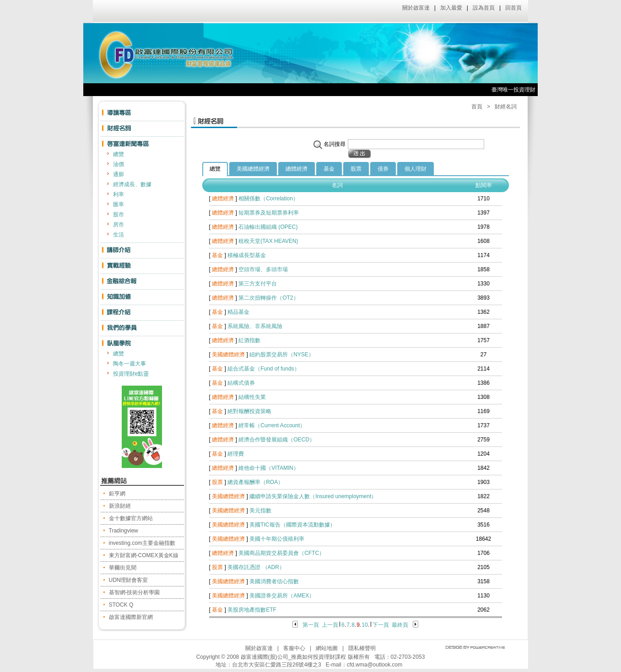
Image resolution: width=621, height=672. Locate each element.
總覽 (119, 154)
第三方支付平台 (258, 284)
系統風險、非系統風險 (255, 326)
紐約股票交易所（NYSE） (282, 355)
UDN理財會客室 (129, 580)
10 (364, 625)
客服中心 (294, 648)
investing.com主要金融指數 (142, 543)
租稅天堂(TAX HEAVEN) (268, 241)
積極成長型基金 (247, 255)
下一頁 (381, 625)
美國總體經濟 (253, 169)
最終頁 (400, 625)
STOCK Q (121, 605)
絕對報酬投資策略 (249, 411)
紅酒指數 (249, 340)
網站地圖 (327, 648)
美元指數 (260, 511)
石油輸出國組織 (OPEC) (268, 227)
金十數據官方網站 (131, 518)
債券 (383, 169)
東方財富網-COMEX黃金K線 (144, 555)
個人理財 (416, 169)
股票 (356, 169)
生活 (119, 235)
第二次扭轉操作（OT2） (268, 298)
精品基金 (238, 312)
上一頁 (330, 625)
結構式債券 (241, 383)
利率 (119, 194)
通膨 (119, 174)
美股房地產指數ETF (252, 610)
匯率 (119, 204)
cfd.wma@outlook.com (375, 665)
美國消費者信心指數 (274, 581)
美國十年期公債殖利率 (277, 539)
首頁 (477, 107)
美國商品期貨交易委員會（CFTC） (281, 553)
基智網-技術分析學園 (135, 592)
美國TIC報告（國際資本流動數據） (292, 525)
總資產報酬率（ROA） (255, 482)
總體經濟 (297, 169)
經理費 (236, 454)
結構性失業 (252, 397)
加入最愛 (451, 8)
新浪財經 (120, 506)
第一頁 (311, 625)
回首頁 (513, 8)
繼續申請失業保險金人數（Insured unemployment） (313, 496)
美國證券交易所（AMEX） (282, 596)
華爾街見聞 (123, 568)
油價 (119, 164)
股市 (119, 215)
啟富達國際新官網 (131, 617)
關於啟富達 (416, 8)
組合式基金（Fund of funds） (263, 369)
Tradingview (124, 531)
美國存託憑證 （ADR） (256, 567)
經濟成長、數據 (132, 184)
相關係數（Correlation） (268, 199)
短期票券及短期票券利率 (269, 213)
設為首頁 (484, 8)
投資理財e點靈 (131, 374)
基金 (329, 169)
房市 (119, 225)
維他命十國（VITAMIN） (269, 468)
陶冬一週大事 (130, 364)
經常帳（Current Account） (272, 425)
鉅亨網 (117, 494)
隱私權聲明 (362, 648)
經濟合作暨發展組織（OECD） (277, 440)
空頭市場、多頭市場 (263, 269)
